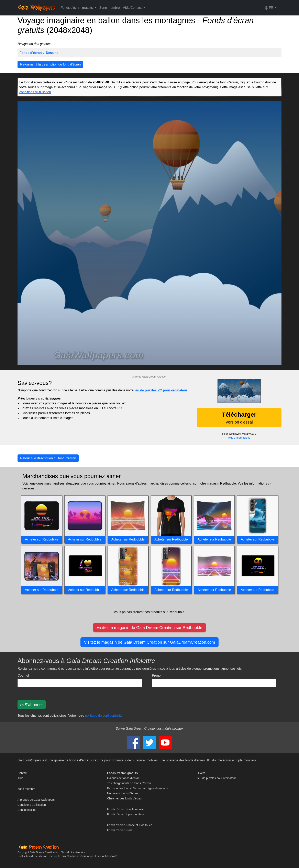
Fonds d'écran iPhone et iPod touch (130, 825)
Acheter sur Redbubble (42, 539)
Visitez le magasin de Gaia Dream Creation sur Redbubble (150, 628)
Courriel (23, 675)
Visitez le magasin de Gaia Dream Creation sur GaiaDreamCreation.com (149, 642)
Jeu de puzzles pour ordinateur (216, 778)
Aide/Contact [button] (133, 8)
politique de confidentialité (104, 716)
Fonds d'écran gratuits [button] (77, 8)
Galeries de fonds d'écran (123, 778)
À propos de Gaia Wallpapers (36, 800)
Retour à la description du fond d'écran (48, 458)
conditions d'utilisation (35, 92)
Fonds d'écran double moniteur (127, 809)
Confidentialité (27, 810)
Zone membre (110, 8)
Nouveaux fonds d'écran (123, 793)
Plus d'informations (239, 438)
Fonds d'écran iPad (119, 830)
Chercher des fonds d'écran (125, 798)
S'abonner (32, 705)
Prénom (158, 675)
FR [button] (269, 8)
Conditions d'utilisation (32, 805)
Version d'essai (239, 418)
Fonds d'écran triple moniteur (126, 814)
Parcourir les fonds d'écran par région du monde (138, 788)
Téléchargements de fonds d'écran (129, 783)
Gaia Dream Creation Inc (44, 852)
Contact (22, 773)
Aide (20, 778)
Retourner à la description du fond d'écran (50, 64)
